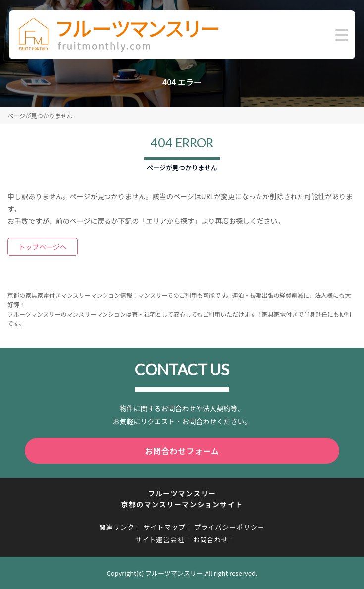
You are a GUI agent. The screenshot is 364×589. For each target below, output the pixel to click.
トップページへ (43, 247)
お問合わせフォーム (182, 451)
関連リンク (117, 527)
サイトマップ (164, 527)
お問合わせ (211, 540)
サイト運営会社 (160, 540)
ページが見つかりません (40, 116)
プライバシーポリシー (230, 527)
